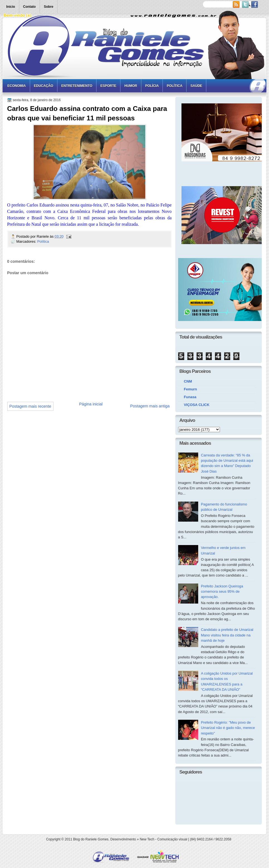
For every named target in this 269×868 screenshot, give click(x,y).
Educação (44, 86)
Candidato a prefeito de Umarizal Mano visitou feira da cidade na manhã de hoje (227, 635)
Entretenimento (77, 86)
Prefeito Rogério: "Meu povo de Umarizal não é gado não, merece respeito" (228, 728)
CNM (188, 381)
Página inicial (91, 404)
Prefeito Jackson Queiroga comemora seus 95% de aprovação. (222, 592)
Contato (29, 7)
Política (175, 86)
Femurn (191, 389)
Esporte (108, 86)
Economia (17, 86)
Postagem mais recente (30, 406)
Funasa (190, 397)
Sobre (49, 7)
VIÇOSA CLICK (197, 405)
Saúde (196, 86)
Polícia (152, 86)
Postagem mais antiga (150, 406)
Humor (131, 86)
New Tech (147, 839)
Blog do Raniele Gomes (91, 839)
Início (11, 7)
